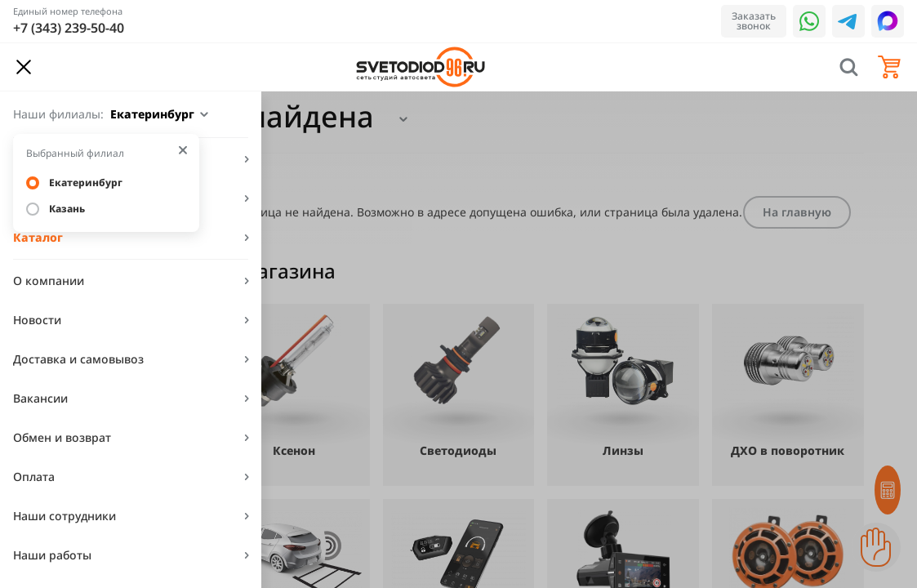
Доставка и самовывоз (78, 359)
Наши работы (52, 555)
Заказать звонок (754, 21)
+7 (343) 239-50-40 (69, 28)
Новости (37, 320)
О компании (49, 281)
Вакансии (40, 398)
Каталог (38, 237)
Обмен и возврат (62, 437)
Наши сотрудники (65, 516)
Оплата (34, 477)
